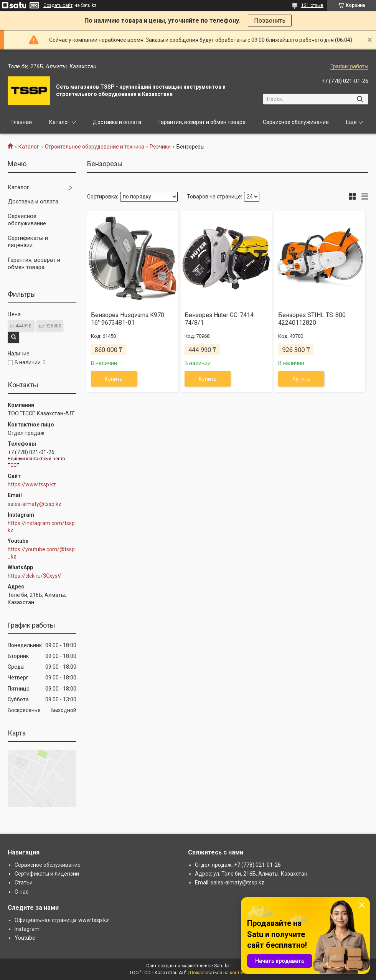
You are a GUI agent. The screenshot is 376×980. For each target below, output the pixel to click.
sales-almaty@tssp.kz (35, 504)
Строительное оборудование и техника (95, 147)
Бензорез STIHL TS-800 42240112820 (312, 319)
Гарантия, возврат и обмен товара (202, 122)
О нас (21, 892)
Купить (114, 379)
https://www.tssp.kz (32, 484)
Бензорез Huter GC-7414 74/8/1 (219, 319)
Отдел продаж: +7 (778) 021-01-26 (238, 865)
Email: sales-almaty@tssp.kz (230, 882)
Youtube (25, 938)
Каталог (59, 122)
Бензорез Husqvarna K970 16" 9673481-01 (128, 319)
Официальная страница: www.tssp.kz (62, 920)
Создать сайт (58, 5)
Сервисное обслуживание (296, 122)
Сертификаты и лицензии (28, 242)
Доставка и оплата (117, 122)
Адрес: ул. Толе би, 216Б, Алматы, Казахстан (251, 874)
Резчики (160, 147)
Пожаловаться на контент (218, 973)
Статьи (24, 882)
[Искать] (360, 99)
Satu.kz (222, 966)
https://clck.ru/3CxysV (34, 576)
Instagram (27, 929)
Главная (22, 122)
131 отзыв (312, 5)
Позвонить (270, 21)
